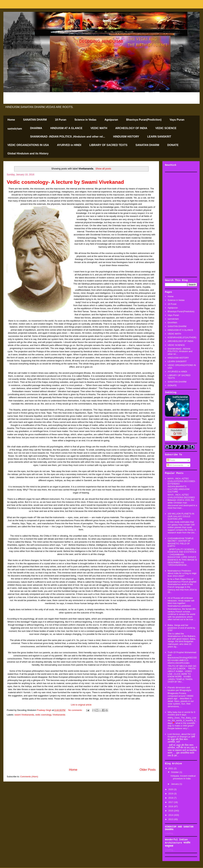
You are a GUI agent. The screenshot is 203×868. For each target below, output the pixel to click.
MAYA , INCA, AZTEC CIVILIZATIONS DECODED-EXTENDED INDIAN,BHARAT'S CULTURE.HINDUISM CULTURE (182, 485)
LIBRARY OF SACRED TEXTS (108, 145)
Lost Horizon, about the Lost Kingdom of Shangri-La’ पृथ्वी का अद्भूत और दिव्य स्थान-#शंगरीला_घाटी (181, 738)
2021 (171, 768)
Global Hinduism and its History (28, 153)
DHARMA (36, 128)
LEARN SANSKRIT (159, 137)
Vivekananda (59, 715)
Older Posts (148, 770)
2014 (171, 815)
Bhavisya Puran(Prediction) (144, 120)
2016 (171, 806)
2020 (171, 789)
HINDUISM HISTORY (126, 137)
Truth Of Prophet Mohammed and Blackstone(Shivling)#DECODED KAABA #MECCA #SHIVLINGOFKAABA (182, 658)
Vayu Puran (177, 120)
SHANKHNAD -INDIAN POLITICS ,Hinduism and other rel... (68, 137)
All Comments (175, 465)
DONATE (173, 145)
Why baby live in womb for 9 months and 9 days (181, 714)
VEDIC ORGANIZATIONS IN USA (28, 145)
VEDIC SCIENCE (166, 128)
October (175, 772)
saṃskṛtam (15, 129)
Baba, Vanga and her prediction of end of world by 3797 (181, 628)
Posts (171, 460)
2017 (171, 802)
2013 (171, 819)
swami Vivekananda (24, 715)
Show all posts (103, 169)
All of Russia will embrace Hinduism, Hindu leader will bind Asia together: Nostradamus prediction (181, 602)
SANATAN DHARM (35, 120)
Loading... (170, 833)
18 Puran (61, 120)
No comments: (76, 710)
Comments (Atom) (29, 777)
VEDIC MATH (99, 128)
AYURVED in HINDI (69, 145)
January (175, 784)
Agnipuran (111, 120)
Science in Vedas (85, 120)
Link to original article (81, 705)
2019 (171, 794)
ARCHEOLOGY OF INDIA (131, 128)
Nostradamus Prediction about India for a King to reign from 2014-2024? (182, 573)
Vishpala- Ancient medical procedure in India (183, 777)
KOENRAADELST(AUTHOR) (182, 337)
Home (11, 120)
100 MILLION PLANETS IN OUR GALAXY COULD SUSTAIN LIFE (181, 516)
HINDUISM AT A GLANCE (66, 128)
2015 (171, 811)
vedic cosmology (43, 715)
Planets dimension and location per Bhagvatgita (179, 689)
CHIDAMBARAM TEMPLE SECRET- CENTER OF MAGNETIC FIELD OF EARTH (181, 542)
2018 (171, 798)
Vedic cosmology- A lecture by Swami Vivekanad (65, 182)
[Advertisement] (81, 742)
